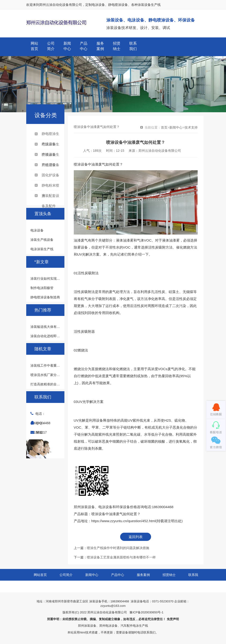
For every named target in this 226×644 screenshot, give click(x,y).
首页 (164, 127)
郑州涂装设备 (87, 626)
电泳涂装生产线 (42, 249)
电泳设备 (37, 230)
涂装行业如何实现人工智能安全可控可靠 (60, 279)
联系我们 (133, 46)
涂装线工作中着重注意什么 (50, 365)
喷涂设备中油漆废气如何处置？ (116, 514)
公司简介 (51, 46)
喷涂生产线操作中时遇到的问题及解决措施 (118, 548)
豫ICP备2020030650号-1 (146, 612)
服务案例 (100, 46)
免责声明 (173, 619)
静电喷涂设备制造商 (45, 297)
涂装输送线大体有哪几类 (48, 327)
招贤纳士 (117, 46)
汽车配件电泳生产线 (134, 626)
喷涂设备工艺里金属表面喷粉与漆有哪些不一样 (121, 557)
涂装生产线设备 (42, 240)
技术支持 (191, 127)
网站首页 (34, 46)
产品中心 (84, 46)
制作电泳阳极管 (42, 288)
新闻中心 (67, 46)
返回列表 (136, 537)
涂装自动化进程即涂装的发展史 (53, 336)
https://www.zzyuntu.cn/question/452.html (124, 521)
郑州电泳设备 (108, 626)
